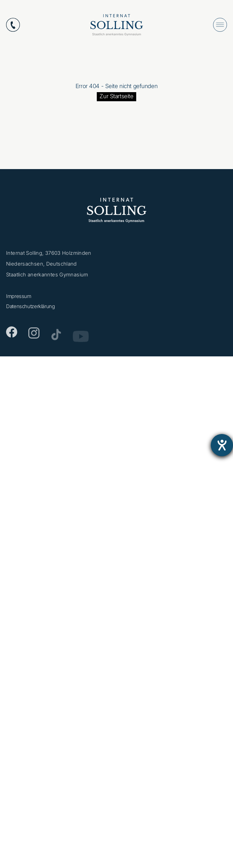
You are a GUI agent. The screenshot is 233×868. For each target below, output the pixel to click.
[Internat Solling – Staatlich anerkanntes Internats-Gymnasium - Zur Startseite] (117, 26)
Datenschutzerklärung (31, 308)
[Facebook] (12, 334)
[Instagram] (34, 336)
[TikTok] (56, 337)
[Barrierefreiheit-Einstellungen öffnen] (222, 445)
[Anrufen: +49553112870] (13, 25)
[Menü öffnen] (220, 25)
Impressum (19, 297)
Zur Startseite (116, 96)
